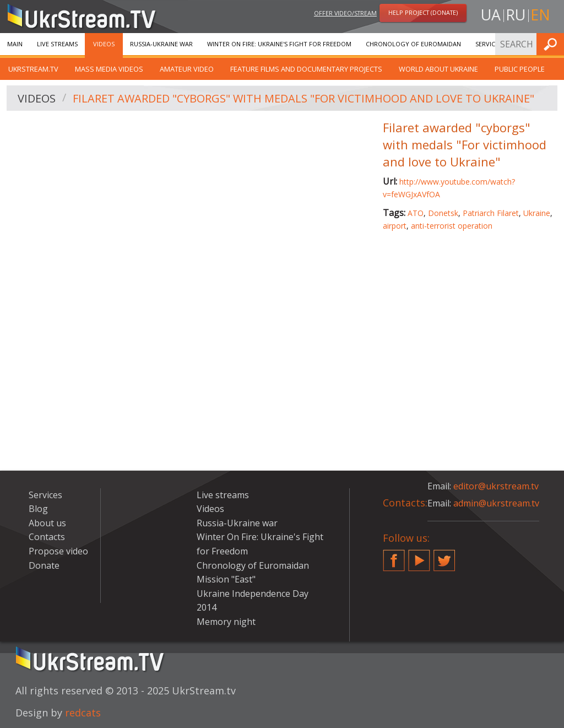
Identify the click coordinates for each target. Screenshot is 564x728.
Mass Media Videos (109, 69)
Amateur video (187, 69)
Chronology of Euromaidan (413, 44)
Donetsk (443, 213)
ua (491, 15)
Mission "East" (226, 579)
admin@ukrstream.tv (496, 503)
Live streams (57, 44)
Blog (38, 509)
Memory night (226, 622)
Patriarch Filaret (491, 213)
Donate (44, 565)
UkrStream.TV (33, 69)
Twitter (444, 556)
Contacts (47, 537)
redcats (83, 713)
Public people (520, 69)
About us (47, 523)
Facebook (394, 556)
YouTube (419, 556)
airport (395, 226)
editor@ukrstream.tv (496, 486)
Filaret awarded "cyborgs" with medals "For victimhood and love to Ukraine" (303, 98)
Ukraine (537, 213)
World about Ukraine (438, 69)
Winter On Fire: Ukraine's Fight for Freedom (279, 44)
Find (552, 44)
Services (489, 44)
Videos (104, 44)
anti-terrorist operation (452, 226)
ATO (416, 213)
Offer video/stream (345, 13)
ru (516, 15)
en (540, 15)
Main (15, 44)
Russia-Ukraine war (161, 44)
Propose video (58, 551)
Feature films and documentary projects (306, 69)
